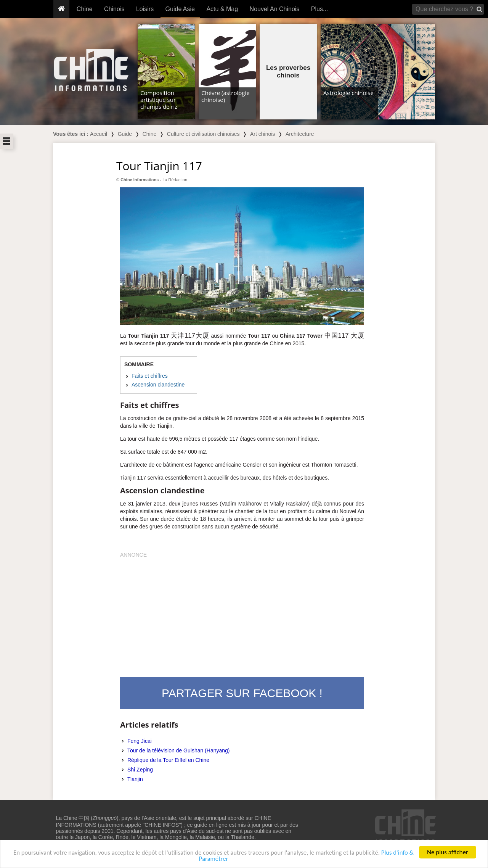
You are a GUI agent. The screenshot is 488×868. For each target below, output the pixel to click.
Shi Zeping (140, 770)
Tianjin (135, 779)
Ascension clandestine (158, 385)
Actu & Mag (222, 9)
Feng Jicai (140, 741)
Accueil (99, 134)
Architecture (300, 134)
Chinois (114, 9)
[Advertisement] (242, 612)
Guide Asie (180, 9)
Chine (85, 9)
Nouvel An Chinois (275, 9)
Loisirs (145, 9)
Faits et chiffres (150, 376)
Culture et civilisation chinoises (203, 134)
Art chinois (262, 134)
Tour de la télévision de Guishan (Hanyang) (179, 750)
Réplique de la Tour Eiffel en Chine (168, 760)
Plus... (319, 9)
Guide (125, 134)
